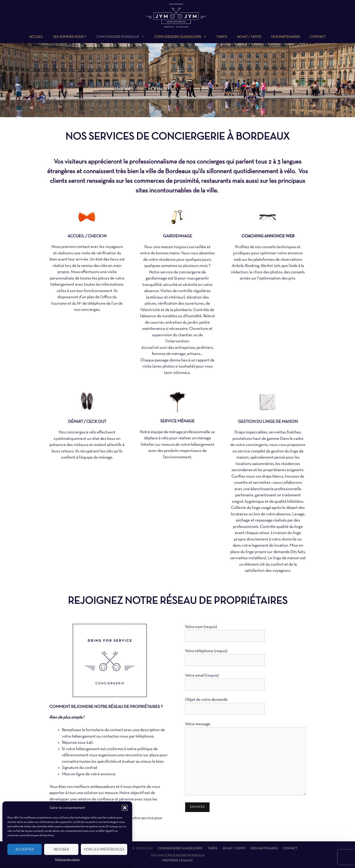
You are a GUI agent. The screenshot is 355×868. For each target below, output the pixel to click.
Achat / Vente (249, 37)
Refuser (61, 850)
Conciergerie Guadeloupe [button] (183, 37)
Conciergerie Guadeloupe (180, 849)
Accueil (36, 37)
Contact (318, 37)
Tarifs (222, 37)
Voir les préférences (104, 850)
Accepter (25, 850)
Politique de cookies (67, 860)
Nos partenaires (286, 37)
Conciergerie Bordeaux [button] (123, 37)
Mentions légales (178, 861)
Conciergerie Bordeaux (133, 849)
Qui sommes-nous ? (70, 37)
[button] (125, 808)
